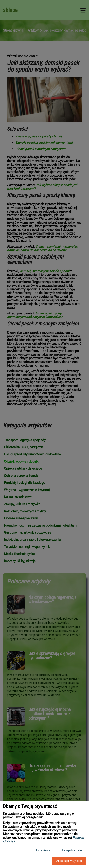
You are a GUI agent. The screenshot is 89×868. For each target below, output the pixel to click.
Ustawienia (43, 850)
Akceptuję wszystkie (69, 861)
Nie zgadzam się (71, 850)
